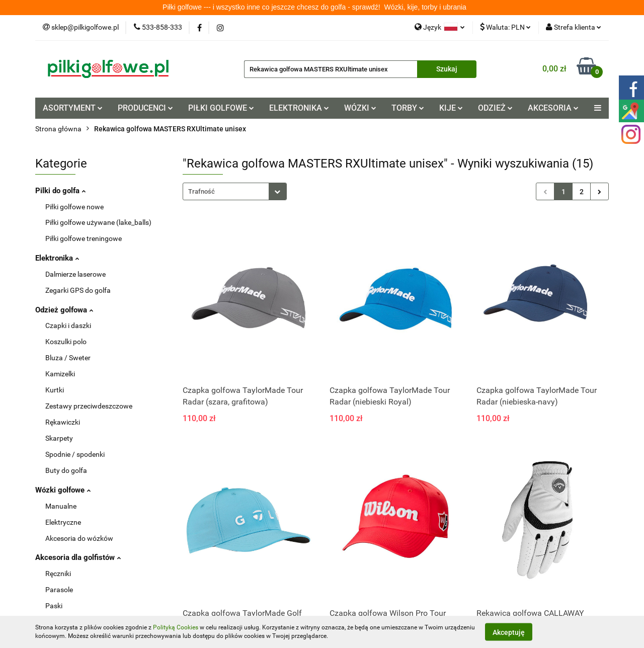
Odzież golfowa (63, 310)
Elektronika (56, 258)
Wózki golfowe (62, 490)
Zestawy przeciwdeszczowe (89, 406)
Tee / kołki (61, 638)
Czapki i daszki (68, 326)
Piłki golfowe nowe (74, 207)
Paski (54, 606)
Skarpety (59, 438)
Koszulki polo (66, 342)
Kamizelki (60, 374)
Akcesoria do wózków (79, 538)
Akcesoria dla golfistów (77, 557)
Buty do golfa (66, 470)
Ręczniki (58, 574)
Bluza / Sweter (68, 358)
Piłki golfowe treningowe (84, 238)
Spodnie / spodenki (75, 454)
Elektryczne (63, 522)
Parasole (59, 590)
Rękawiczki (63, 422)
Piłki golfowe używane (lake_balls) (98, 222)
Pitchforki (60, 622)
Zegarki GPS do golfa (78, 290)
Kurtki (55, 390)
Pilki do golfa (59, 191)
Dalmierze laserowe (75, 274)
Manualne (61, 506)
